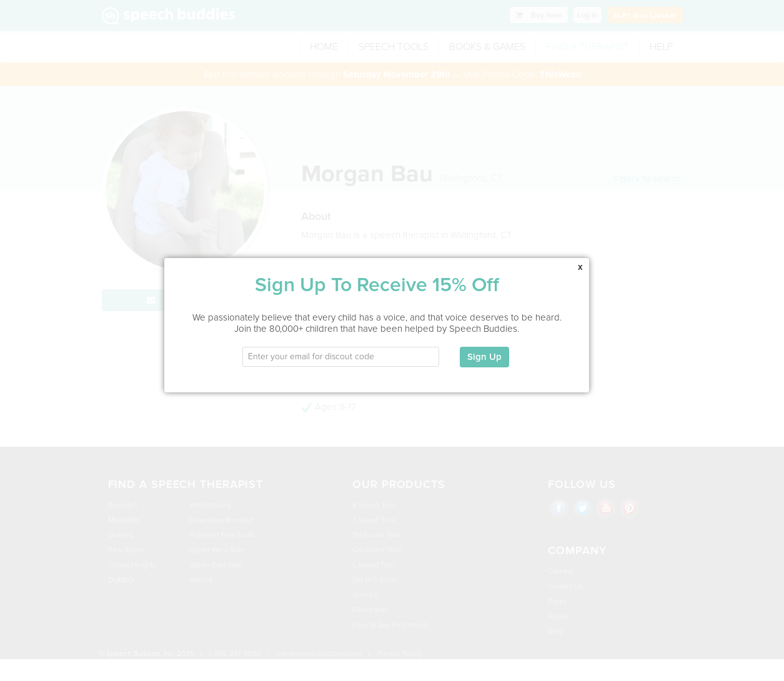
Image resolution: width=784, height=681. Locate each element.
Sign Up (484, 350)
